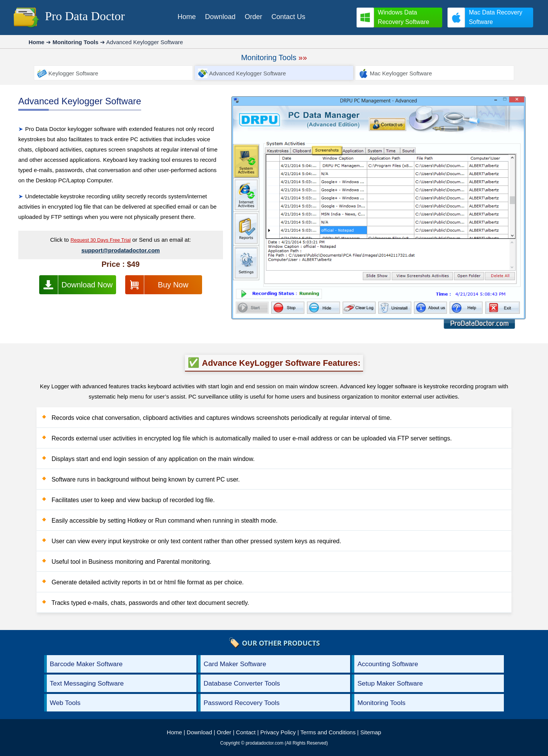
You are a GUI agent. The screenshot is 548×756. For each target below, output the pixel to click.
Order (224, 732)
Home (174, 732)
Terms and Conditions (328, 732)
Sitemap (371, 732)
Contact (246, 732)
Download (200, 732)
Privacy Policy (278, 732)
